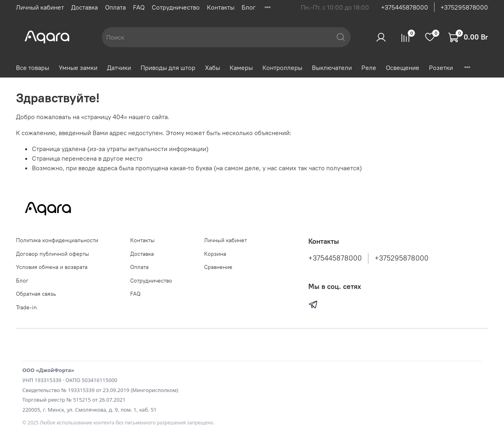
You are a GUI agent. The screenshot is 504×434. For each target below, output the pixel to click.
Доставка (84, 7)
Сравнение (218, 267)
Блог (249, 7)
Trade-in (26, 307)
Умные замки (78, 68)
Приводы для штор (168, 68)
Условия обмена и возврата (52, 267)
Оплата (115, 7)
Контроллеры (282, 68)
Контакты (221, 7)
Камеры (241, 68)
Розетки (441, 68)
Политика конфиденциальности (57, 240)
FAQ (139, 7)
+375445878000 (405, 7)
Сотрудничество (176, 7)
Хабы (212, 68)
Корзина (215, 254)
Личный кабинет (40, 7)
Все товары (33, 68)
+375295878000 (464, 7)
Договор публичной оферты (53, 254)
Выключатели (332, 68)
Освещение (403, 68)
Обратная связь (36, 294)
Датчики (119, 68)
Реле (369, 68)
